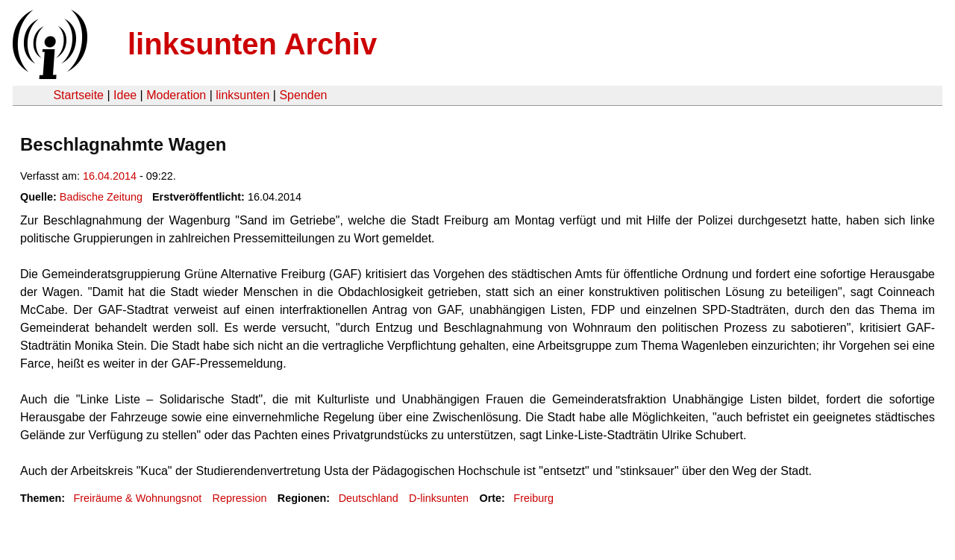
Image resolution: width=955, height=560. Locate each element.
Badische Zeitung (101, 197)
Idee (125, 95)
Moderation (176, 95)
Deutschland (369, 498)
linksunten (242, 95)
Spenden (303, 95)
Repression (240, 498)
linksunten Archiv (252, 44)
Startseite (78, 95)
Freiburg (533, 498)
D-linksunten (439, 498)
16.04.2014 (110, 176)
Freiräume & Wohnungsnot (137, 498)
